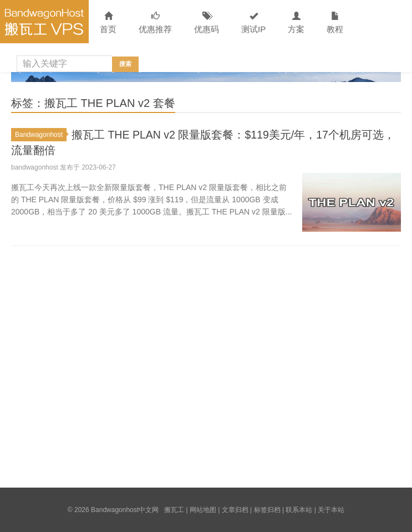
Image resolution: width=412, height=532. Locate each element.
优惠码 (207, 23)
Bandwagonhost (41, 135)
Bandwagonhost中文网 (44, 22)
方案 (296, 23)
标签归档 (267, 510)
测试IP (253, 23)
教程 (335, 23)
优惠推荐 (155, 23)
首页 (108, 23)
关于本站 (331, 510)
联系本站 (299, 510)
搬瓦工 (174, 510)
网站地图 (203, 510)
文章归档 (235, 510)
